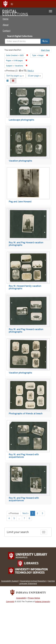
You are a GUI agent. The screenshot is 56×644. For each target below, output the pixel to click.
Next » (31, 71)
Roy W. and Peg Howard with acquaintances (24, 456)
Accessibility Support (10, 581)
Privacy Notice (34, 598)
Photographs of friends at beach (26, 414)
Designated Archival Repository (33, 581)
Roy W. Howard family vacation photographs (25, 287)
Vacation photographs (20, 161)
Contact (7, 31)
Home (6, 19)
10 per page (34, 76)
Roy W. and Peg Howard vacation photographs (26, 244)
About (6, 25)
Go (45, 41)
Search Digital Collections (20, 36)
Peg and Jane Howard (20, 202)
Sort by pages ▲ (15, 76)
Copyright (10, 602)
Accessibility (21, 598)
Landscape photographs (21, 120)
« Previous (14, 513)
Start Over (45, 50)
